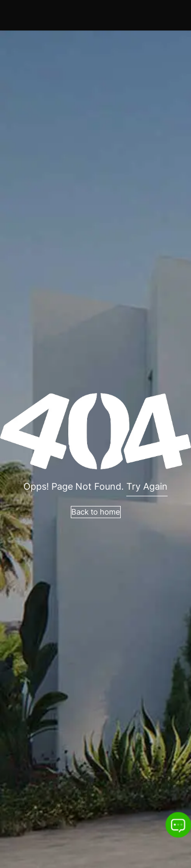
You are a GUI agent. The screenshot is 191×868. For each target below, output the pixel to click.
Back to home (96, 512)
